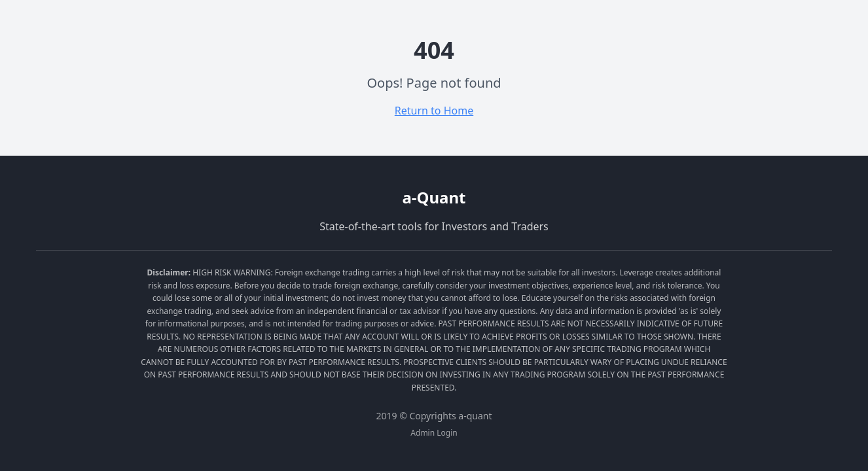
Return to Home (434, 111)
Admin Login (434, 433)
